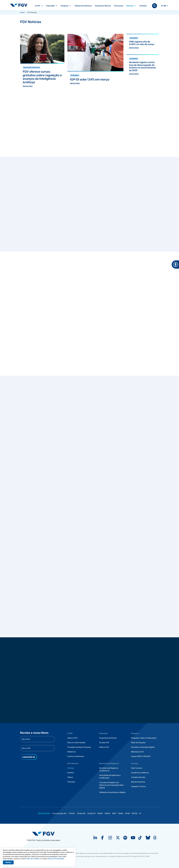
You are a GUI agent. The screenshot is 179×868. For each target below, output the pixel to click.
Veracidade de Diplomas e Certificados (110, 777)
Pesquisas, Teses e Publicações (144, 738)
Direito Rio (81, 813)
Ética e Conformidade (76, 743)
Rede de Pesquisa (138, 743)
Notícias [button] (130, 6)
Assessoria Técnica (103, 6)
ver (22, 65)
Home (22, 12)
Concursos (119, 6)
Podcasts (71, 782)
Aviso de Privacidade (56, 859)
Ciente (8, 862)
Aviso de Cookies (33, 859)
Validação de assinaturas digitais (112, 792)
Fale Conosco (137, 768)
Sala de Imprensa (138, 782)
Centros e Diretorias (76, 756)
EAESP (100, 813)
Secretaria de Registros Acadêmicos (109, 769)
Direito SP (91, 813)
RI (140, 813)
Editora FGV (104, 747)
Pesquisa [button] (65, 6)
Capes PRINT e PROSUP (141, 756)
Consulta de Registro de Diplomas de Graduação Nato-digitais (112, 785)
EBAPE (108, 813)
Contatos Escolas (138, 777)
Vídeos (70, 777)
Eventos (143, 6)
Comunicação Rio (59, 813)
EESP (114, 813)
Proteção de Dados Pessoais (79, 747)
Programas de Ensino (108, 738)
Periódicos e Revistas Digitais (143, 747)
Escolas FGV (104, 743)
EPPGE (135, 813)
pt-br (164, 6)
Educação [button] (50, 6)
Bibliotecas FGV (137, 752)
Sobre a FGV (72, 738)
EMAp (121, 813)
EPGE (128, 813)
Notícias (71, 768)
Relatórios (72, 752)
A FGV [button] (38, 6)
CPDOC (72, 813)
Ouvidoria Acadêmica (140, 773)
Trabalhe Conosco (139, 786)
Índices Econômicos (83, 6)
